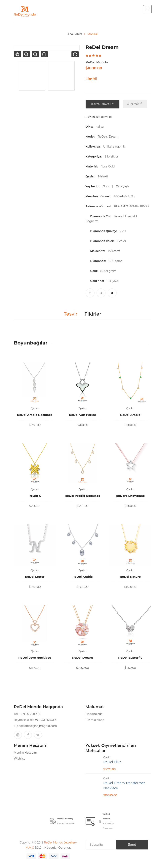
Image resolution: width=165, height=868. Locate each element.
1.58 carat (114, 251)
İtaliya (100, 127)
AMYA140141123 (125, 196)
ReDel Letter (35, 577)
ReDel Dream (82, 658)
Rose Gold (108, 166)
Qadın (35, 408)
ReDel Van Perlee (82, 415)
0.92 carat (115, 261)
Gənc (107, 186)
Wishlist (19, 759)
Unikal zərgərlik (115, 147)
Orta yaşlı (123, 186)
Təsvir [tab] (71, 314)
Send (132, 845)
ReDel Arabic (130, 415)
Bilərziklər (112, 156)
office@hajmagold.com (41, 726)
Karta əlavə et (102, 104)
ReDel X (35, 496)
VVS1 (123, 231)
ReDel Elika (112, 762)
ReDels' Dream (108, 137)
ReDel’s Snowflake (130, 496)
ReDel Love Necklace (35, 658)
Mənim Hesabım (26, 753)
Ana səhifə (75, 34)
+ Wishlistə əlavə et (99, 117)
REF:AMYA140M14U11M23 (132, 206)
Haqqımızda (94, 714)
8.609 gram (108, 271)
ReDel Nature (130, 577)
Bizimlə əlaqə (95, 720)
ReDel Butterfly (130, 658)
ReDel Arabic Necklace (35, 415)
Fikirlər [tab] (93, 314)
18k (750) (113, 281)
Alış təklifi (135, 104)
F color (122, 241)
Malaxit (104, 176)
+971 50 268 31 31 (30, 714)
